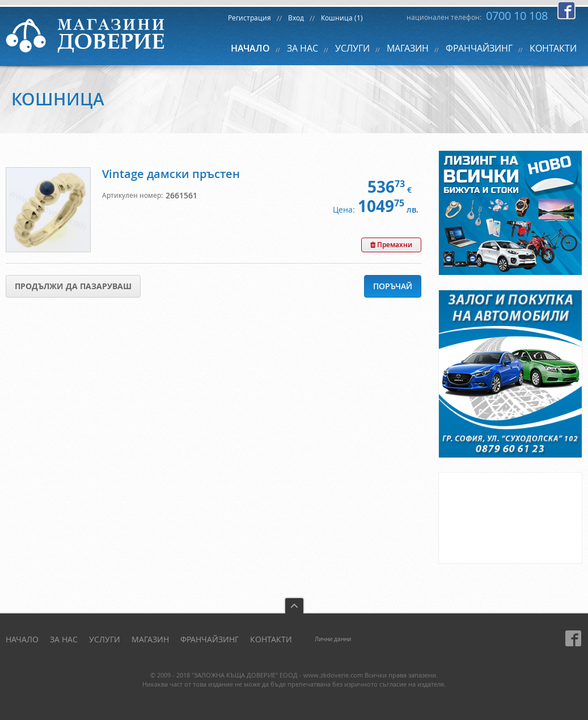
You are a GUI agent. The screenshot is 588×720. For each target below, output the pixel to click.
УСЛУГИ (352, 48)
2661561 (181, 195)
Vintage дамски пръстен (171, 174)
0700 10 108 (517, 16)
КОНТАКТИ (553, 48)
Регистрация (249, 18)
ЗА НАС (303, 48)
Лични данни (333, 639)
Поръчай (393, 286)
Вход (296, 18)
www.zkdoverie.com (333, 675)
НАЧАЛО (250, 48)
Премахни (391, 245)
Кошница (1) (342, 18)
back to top (294, 605)
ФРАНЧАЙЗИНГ (479, 48)
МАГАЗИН (408, 48)
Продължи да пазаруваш (73, 286)
